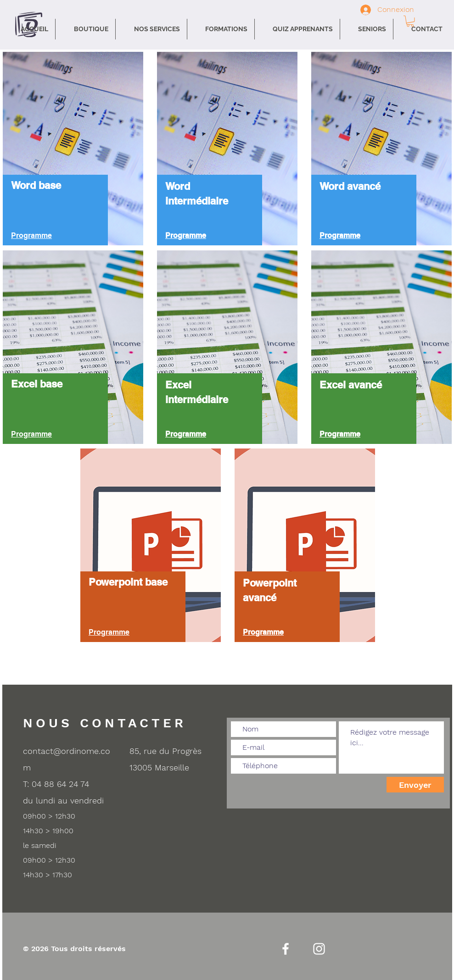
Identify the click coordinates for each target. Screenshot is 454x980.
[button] (151, 29)
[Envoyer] (415, 785)
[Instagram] (319, 949)
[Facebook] (286, 949)
